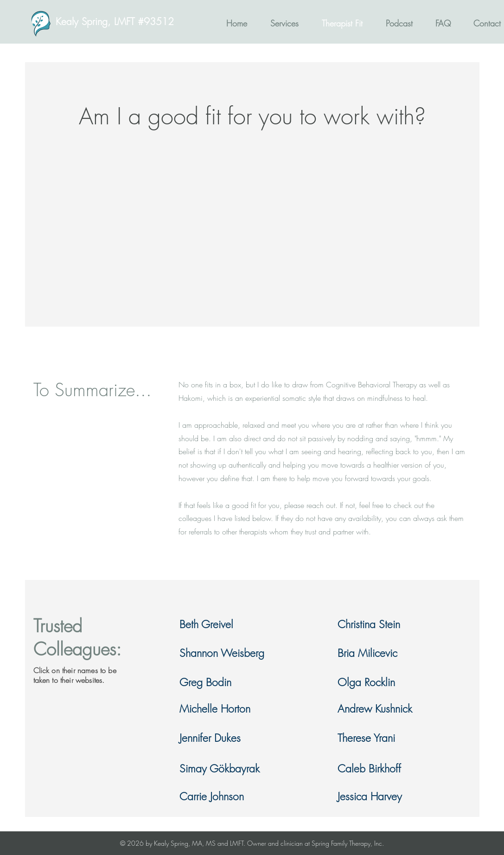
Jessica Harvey (370, 796)
